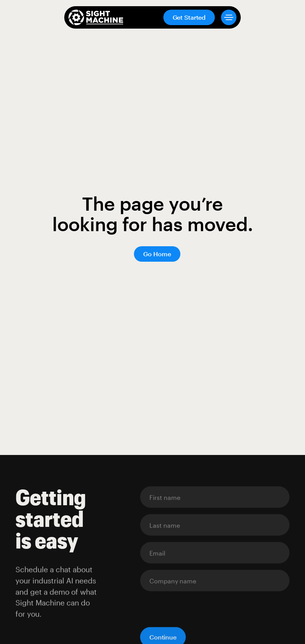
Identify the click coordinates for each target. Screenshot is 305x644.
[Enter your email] (215, 497)
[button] (226, 17)
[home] (96, 17)
